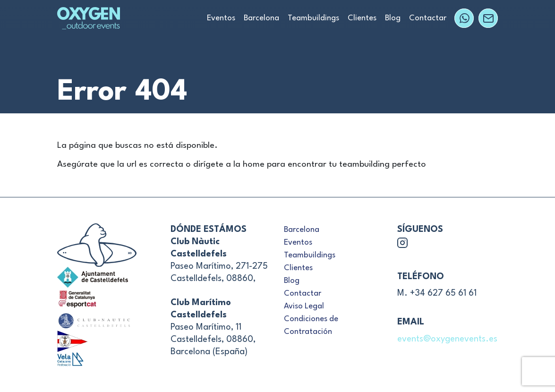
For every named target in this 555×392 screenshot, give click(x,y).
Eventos (221, 18)
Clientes (362, 18)
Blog (393, 18)
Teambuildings (313, 18)
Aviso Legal (304, 306)
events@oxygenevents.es (447, 339)
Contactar (428, 18)
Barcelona (261, 18)
